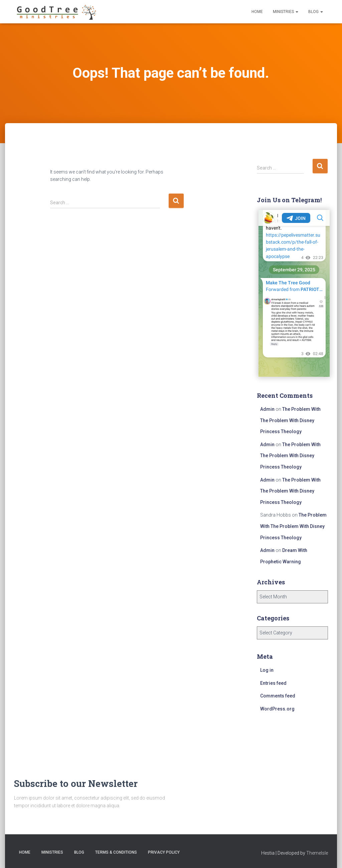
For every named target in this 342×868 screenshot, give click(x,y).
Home (257, 12)
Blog (316, 12)
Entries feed (273, 683)
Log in (267, 670)
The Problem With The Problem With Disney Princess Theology (290, 420)
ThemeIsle (317, 853)
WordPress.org (277, 709)
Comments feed (278, 696)
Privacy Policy (164, 852)
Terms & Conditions (116, 852)
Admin (267, 409)
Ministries (286, 12)
